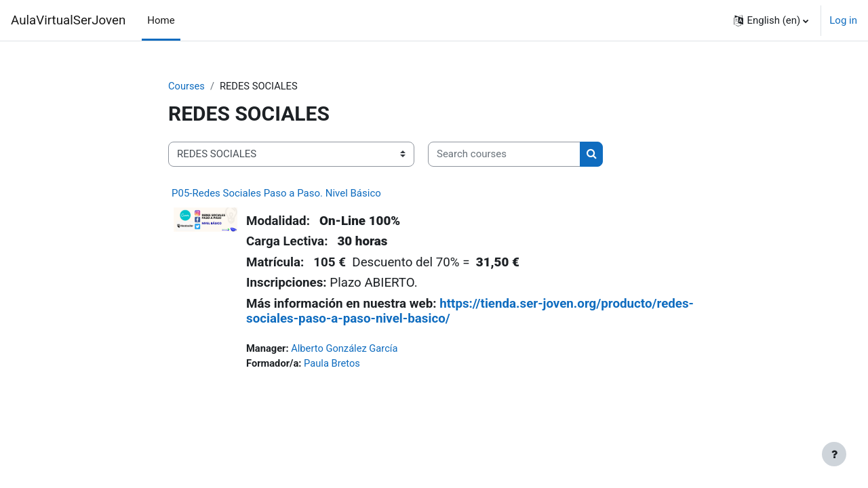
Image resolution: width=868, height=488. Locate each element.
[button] (771, 20)
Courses (187, 86)
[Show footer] (834, 454)
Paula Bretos (334, 364)
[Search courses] (504, 155)
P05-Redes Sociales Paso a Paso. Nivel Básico (276, 193)
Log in (843, 20)
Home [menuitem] (161, 20)
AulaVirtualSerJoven (68, 20)
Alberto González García (347, 348)
